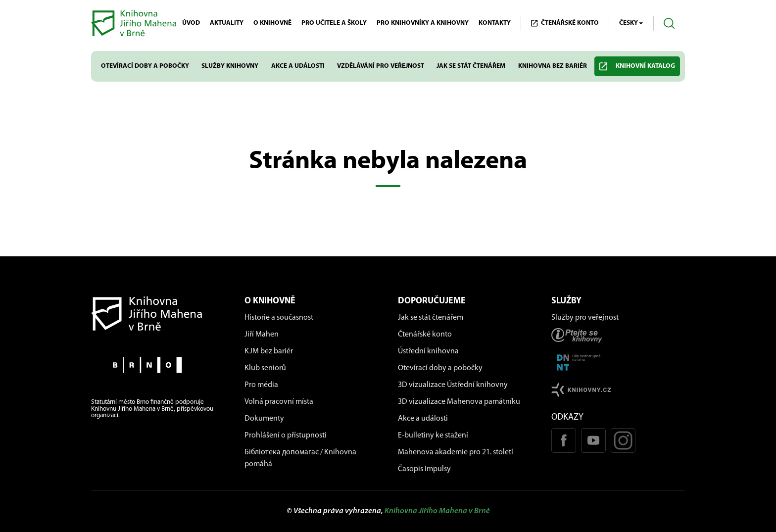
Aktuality (227, 23)
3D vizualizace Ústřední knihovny (453, 385)
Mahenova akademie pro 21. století (456, 452)
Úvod (191, 23)
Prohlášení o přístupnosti (286, 435)
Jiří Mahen (262, 335)
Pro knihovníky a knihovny (423, 23)
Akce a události (298, 66)
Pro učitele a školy (334, 23)
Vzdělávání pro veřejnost (381, 66)
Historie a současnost (279, 318)
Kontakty (495, 23)
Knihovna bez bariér (553, 66)
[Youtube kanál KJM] (593, 440)
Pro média (261, 385)
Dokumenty (264, 419)
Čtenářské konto (425, 335)
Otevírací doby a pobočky (145, 66)
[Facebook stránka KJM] (564, 440)
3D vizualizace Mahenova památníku (459, 402)
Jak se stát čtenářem (471, 66)
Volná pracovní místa (279, 402)
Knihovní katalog (637, 67)
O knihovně (272, 23)
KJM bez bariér (269, 351)
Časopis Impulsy (424, 469)
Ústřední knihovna (428, 351)
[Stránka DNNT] (618, 363)
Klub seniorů (265, 368)
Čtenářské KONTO (565, 23)
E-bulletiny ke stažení (433, 435)
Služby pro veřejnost (585, 318)
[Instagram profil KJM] (623, 440)
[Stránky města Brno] (158, 365)
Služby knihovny (230, 66)
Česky (631, 23)
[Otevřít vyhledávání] (669, 24)
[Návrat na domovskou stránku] (158, 314)
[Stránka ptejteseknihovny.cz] (618, 335)
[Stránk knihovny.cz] (618, 390)
